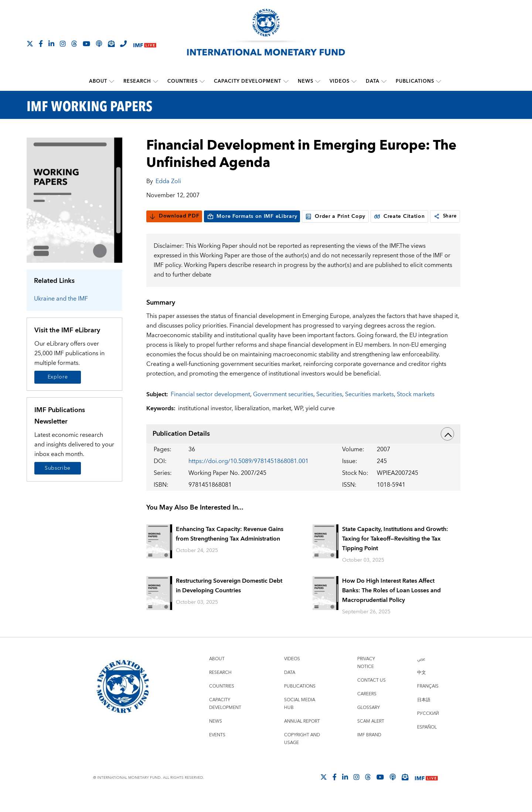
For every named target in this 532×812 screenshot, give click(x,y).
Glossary (369, 722)
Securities (329, 408)
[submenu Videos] (354, 81)
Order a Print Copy (335, 216)
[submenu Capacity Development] (286, 81)
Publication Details (303, 448)
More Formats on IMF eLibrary (252, 216)
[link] (153, 230)
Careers (367, 708)
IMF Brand (369, 749)
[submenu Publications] (439, 81)
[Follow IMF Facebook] (41, 44)
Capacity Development (248, 81)
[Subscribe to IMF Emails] (111, 44)
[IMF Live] (145, 44)
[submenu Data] (384, 81)
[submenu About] (112, 81)
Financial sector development (210, 408)
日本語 (424, 714)
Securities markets (369, 408)
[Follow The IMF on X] (30, 44)
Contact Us (371, 694)
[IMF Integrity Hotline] (123, 44)
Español (427, 741)
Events (217, 749)
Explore (58, 377)
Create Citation (399, 216)
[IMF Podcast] (99, 44)
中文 (422, 687)
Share (162, 230)
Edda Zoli (168, 181)
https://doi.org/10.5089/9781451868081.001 (248, 475)
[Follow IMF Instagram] (63, 44)
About (98, 81)
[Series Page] (74, 200)
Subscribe (58, 468)
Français (428, 700)
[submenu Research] (156, 81)
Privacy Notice (366, 677)
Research (138, 81)
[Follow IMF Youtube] (86, 44)
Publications (415, 81)
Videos (340, 81)
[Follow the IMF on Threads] (74, 44)
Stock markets (416, 408)
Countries (183, 81)
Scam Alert (371, 735)
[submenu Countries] (202, 81)
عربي (421, 673)
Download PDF (174, 216)
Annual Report (302, 735)
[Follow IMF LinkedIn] (51, 44)
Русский (428, 728)
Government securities (283, 408)
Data (373, 81)
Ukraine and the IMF (61, 299)
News (306, 81)
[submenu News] (318, 81)
